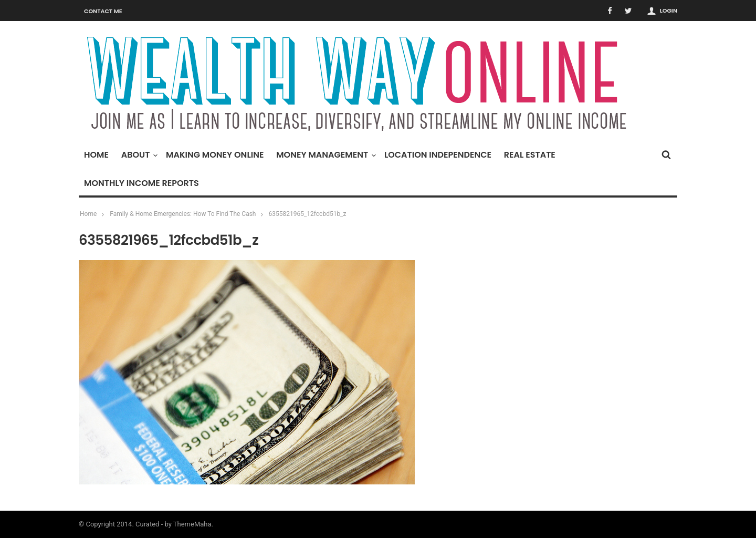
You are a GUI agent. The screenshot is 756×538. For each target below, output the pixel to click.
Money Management (325, 155)
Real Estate (530, 155)
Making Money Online (215, 155)
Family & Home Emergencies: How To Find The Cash (183, 214)
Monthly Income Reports (141, 183)
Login (669, 11)
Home (96, 155)
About (138, 155)
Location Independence (438, 155)
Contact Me (103, 11)
